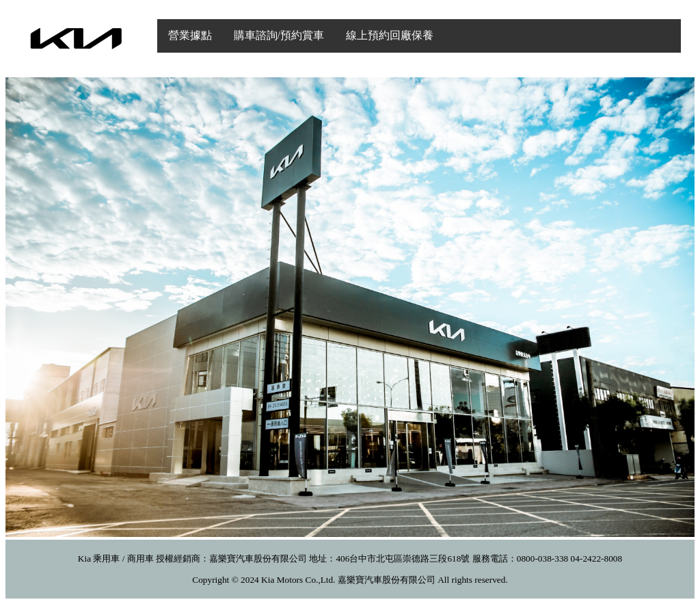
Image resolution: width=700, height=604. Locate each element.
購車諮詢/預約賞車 (279, 35)
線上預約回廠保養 (390, 35)
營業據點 (190, 35)
